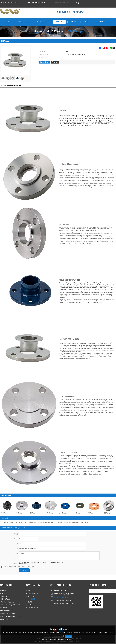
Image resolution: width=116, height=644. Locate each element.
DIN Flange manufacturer (45, 522)
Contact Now (44, 62)
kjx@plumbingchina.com (37, 2)
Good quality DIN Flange (63, 522)
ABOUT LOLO (23, 22)
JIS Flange (77, 513)
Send (24, 570)
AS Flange (91, 513)
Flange (59, 31)
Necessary (45, 640)
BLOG (86, 22)
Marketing (71, 640)
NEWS (73, 22)
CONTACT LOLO (103, 22)
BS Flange (33, 513)
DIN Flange (4, 522)
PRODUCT (58, 22)
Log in (9, 2)
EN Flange (19, 513)
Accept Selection (58, 636)
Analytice (54, 640)
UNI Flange (62, 513)
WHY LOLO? (41, 22)
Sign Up (15, 2)
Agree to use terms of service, (18, 567)
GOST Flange (49, 513)
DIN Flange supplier (16, 522)
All (48, 31)
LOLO (7, 22)
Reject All (47, 636)
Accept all (68, 636)
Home (38, 31)
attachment (23, 564)
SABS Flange (106, 513)
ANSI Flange (5, 513)
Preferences (62, 640)
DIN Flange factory (30, 522)
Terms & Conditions (28, 567)
